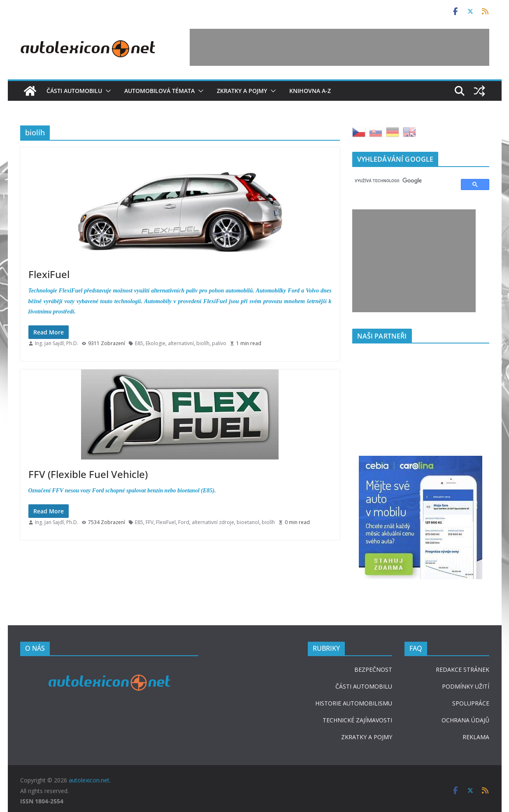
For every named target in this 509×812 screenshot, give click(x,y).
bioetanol (248, 522)
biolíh (203, 343)
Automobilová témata (159, 91)
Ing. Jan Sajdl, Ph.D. (57, 343)
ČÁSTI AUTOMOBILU (364, 686)
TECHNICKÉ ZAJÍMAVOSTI (357, 720)
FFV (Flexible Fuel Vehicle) (88, 474)
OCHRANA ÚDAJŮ (465, 720)
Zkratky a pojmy (242, 91)
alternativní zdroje (213, 522)
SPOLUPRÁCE (471, 703)
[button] (107, 91)
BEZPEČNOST (373, 669)
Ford (184, 522)
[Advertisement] (339, 47)
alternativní (181, 343)
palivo (219, 343)
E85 (139, 343)
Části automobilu (74, 91)
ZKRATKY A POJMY (367, 737)
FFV (150, 522)
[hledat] (403, 181)
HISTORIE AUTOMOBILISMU (354, 703)
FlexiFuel (49, 274)
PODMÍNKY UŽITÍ (466, 686)
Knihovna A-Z (310, 91)
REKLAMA (476, 737)
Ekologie (156, 343)
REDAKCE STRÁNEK (463, 669)
